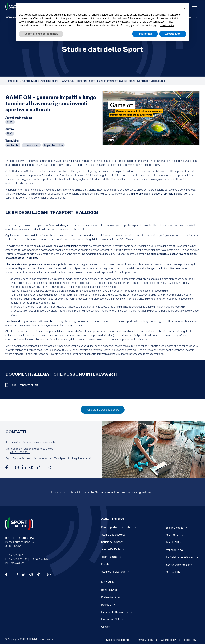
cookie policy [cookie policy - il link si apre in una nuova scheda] (167, 25)
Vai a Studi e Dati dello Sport (103, 410)
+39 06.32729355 (20, 452)
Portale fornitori (110, 597)
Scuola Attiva (174, 543)
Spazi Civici (173, 535)
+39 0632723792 (17, 559)
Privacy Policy (145, 640)
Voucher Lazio (174, 550)
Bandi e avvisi (109, 590)
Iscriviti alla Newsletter (115, 612)
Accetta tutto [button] (173, 34)
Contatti (106, 627)
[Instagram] (17, 467)
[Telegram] (31, 467)
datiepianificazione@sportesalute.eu (32, 449)
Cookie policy (169, 640)
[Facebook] (7, 467)
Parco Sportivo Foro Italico (117, 527)
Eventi (105, 564)
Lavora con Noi (110, 619)
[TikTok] (39, 467)
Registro (106, 605)
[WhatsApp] (49, 467)
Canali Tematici (113, 519)
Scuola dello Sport (112, 542)
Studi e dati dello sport (114, 535)
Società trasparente (118, 640)
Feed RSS (190, 640)
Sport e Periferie (111, 549)
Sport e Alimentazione (179, 565)
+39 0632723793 (39, 559)
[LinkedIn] (24, 467)
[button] (185, 9)
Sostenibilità (173, 572)
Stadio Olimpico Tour (113, 572)
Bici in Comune (175, 528)
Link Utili (108, 582)
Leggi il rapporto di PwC (25, 385)
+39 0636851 (15, 555)
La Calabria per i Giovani (180, 557)
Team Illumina (109, 557)
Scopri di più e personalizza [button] (41, 34)
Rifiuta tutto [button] (145, 34)
